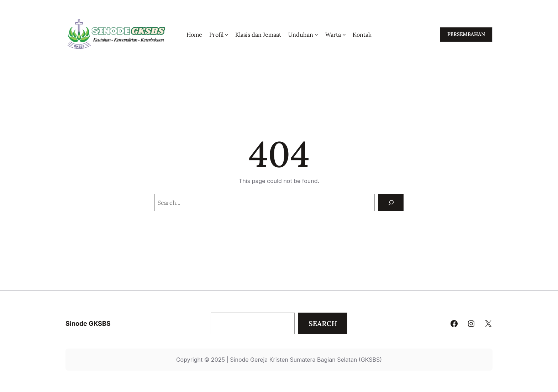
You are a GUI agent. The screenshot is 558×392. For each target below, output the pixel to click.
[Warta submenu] (344, 35)
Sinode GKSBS (88, 323)
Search (323, 323)
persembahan (466, 34)
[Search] (391, 202)
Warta (333, 35)
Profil (216, 35)
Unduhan (301, 35)
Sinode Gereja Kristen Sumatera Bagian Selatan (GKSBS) (306, 360)
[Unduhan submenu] (316, 35)
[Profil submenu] (227, 35)
